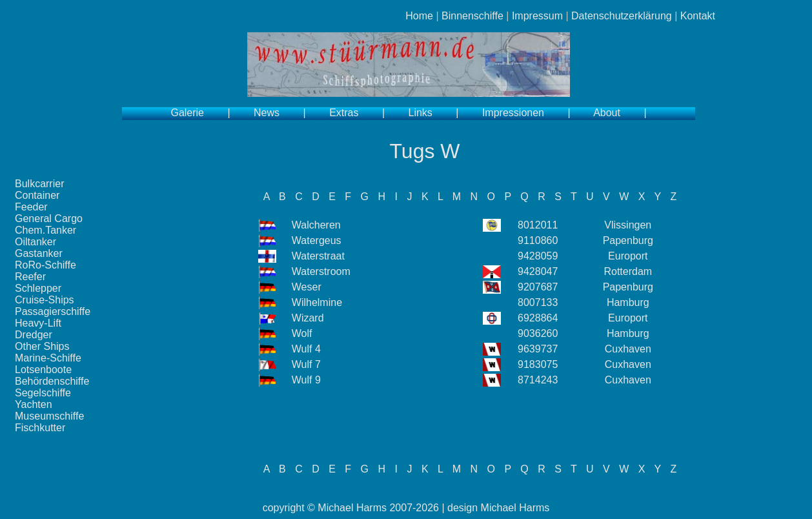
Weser (307, 287)
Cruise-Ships (45, 300)
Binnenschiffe (472, 16)
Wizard (308, 318)
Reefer (30, 277)
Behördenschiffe (52, 381)
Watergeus (317, 240)
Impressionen (513, 113)
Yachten (34, 404)
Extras (344, 113)
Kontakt (698, 16)
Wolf (302, 333)
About (607, 113)
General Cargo (49, 219)
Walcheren (316, 225)
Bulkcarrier (39, 184)
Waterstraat (318, 256)
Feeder (31, 207)
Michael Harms (352, 508)
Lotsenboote (43, 370)
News (267, 113)
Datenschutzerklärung (622, 16)
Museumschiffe (49, 416)
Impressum (537, 16)
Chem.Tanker (46, 230)
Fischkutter (40, 428)
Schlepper (38, 288)
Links (421, 113)
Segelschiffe (43, 393)
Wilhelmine (317, 302)
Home (419, 16)
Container (37, 195)
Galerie (187, 113)
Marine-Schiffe (48, 358)
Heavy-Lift (38, 323)
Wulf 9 (306, 380)
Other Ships (42, 346)
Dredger (34, 335)
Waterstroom (321, 271)
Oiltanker (36, 242)
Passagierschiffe (53, 311)
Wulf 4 (306, 349)
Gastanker (39, 253)
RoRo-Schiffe (46, 265)
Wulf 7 (306, 364)
